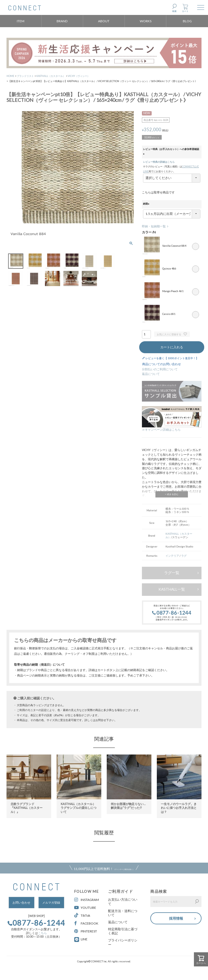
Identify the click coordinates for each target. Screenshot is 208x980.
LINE (84, 939)
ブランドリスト (25, 76)
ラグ (184, 556)
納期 (147, 204)
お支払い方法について (123, 902)
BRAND (62, 21)
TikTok (82, 915)
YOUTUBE (85, 908)
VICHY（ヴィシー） (79, 76)
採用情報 (176, 918)
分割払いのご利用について (160, 369)
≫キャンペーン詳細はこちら (161, 430)
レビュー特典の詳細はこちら (159, 162)
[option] (29, 783)
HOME (10, 76)
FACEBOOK (86, 923)
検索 (174, 11)
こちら (42, 933)
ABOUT (104, 21)
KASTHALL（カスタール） (51, 76)
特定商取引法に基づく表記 (123, 931)
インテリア (172, 556)
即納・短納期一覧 (154, 226)
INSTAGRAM (87, 900)
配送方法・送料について (123, 913)
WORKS (146, 21)
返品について (151, 374)
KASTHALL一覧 (172, 589)
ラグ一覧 (172, 573)
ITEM (21, 21)
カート (185, 11)
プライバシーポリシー (123, 942)
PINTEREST (86, 931)
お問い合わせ (21, 903)
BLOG (187, 21)
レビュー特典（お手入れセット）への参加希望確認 (171, 152)
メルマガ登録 (51, 903)
